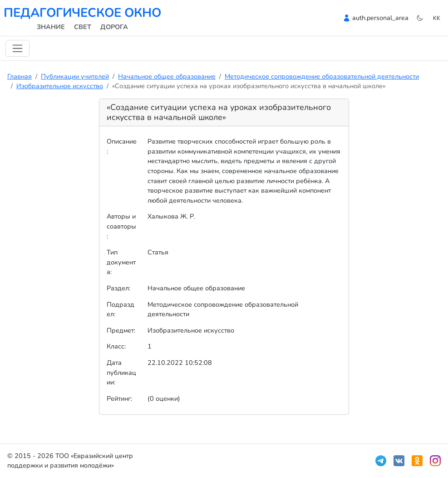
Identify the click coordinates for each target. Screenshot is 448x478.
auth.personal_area (380, 18)
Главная (20, 76)
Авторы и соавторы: (121, 226)
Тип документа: (121, 262)
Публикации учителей (75, 76)
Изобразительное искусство (60, 86)
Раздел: (118, 288)
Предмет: (121, 330)
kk (437, 18)
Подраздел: (121, 309)
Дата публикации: (121, 372)
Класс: (116, 346)
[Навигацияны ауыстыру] (17, 48)
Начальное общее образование (167, 76)
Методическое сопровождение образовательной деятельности (322, 76)
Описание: (122, 146)
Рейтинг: (119, 398)
